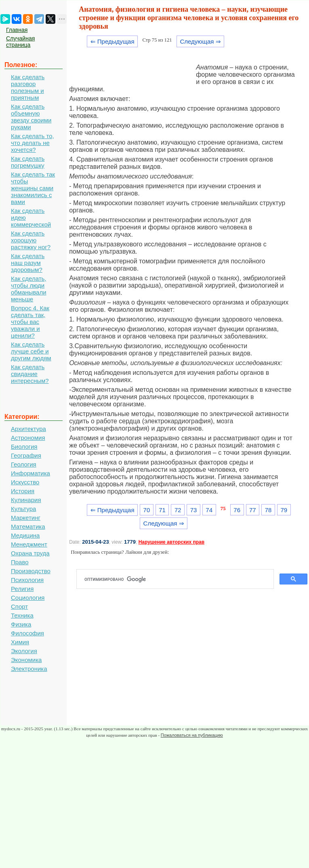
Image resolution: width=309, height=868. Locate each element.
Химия (20, 642)
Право (20, 562)
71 (162, 510)
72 (178, 510)
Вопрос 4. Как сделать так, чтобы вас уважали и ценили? (30, 322)
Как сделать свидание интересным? (30, 374)
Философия (27, 633)
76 (237, 510)
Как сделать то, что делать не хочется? (33, 143)
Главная (17, 30)
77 (253, 510)
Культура (23, 509)
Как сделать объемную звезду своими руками (31, 117)
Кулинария (26, 500)
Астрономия (28, 438)
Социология (28, 598)
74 (209, 510)
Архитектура (28, 429)
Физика (21, 624)
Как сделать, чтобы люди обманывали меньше (29, 289)
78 (268, 510)
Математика (28, 526)
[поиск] (178, 579)
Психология (27, 580)
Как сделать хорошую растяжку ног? (31, 240)
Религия (22, 589)
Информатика (30, 473)
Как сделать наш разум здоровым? (28, 263)
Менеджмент (29, 544)
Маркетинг (26, 518)
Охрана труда (30, 553)
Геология (24, 464)
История (23, 491)
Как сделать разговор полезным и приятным (28, 87)
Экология (24, 651)
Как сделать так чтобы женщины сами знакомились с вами (33, 188)
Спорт (19, 606)
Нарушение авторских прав (171, 542)
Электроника (29, 669)
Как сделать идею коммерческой (31, 218)
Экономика (26, 660)
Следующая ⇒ (200, 41)
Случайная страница (20, 42)
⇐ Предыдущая (112, 41)
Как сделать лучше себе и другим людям (31, 351)
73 (194, 510)
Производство (31, 571)
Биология (24, 447)
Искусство (25, 482)
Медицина (25, 535)
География (26, 455)
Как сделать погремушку (28, 162)
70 (147, 510)
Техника (22, 615)
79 (284, 510)
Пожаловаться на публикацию (192, 735)
